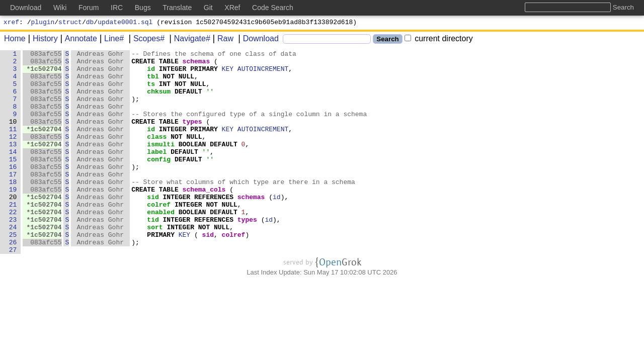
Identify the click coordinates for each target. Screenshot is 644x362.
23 (13, 254)
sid (153, 227)
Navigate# (189, 40)
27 (13, 290)
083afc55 (46, 55)
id (151, 73)
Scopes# (145, 40)
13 (13, 163)
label (157, 172)
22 (13, 245)
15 (13, 182)
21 (13, 236)
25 (13, 272)
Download (257, 40)
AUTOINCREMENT (263, 73)
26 (13, 281)
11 (13, 145)
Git (208, 8)
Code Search (273, 8)
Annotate (77, 40)
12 (13, 154)
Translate (177, 8)
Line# (110, 40)
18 (13, 209)
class (157, 154)
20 (13, 227)
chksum (159, 100)
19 (13, 218)
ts (151, 91)
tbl (153, 82)
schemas (196, 64)
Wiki (60, 8)
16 (13, 191)
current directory (439, 40)
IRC (117, 8)
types (192, 136)
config (159, 182)
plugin (43, 23)
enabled (161, 245)
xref (11, 23)
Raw (222, 40)
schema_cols (204, 218)
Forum (89, 8)
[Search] (327, 40)
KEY (228, 73)
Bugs (143, 8)
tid (153, 254)
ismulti (161, 163)
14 (13, 172)
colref (159, 236)
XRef (232, 8)
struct (70, 23)
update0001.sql (125, 23)
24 (13, 263)
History (42, 40)
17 (13, 200)
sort (155, 263)
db (90, 23)
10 (13, 136)
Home (15, 40)
